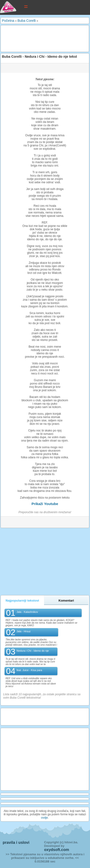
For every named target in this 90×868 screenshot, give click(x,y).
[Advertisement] (40, 38)
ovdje (45, 818)
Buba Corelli (27, 21)
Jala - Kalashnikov (27, 612)
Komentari (66, 601)
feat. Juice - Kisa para (29, 670)
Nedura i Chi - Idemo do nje (33, 651)
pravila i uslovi (16, 842)
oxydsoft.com (57, 850)
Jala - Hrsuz (24, 631)
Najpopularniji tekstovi (22, 601)
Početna (8, 21)
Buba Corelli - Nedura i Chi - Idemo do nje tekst (39, 57)
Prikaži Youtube (45, 504)
